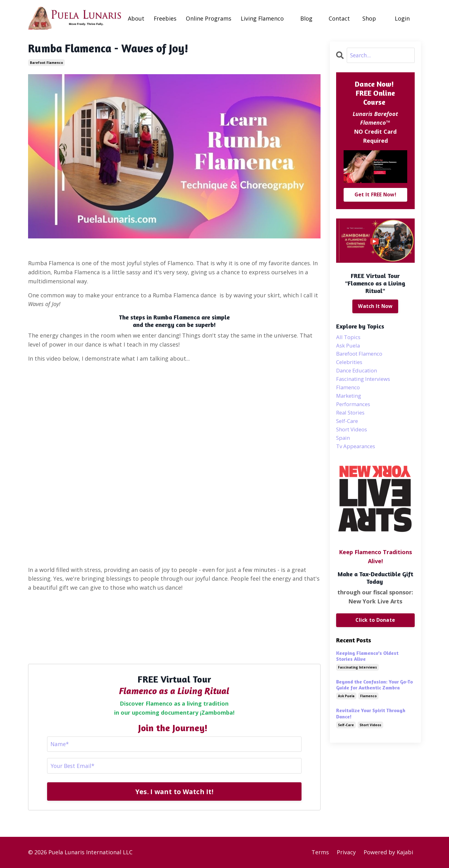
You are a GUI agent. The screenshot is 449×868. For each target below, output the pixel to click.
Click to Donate (375, 629)
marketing (350, 400)
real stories (352, 419)
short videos (353, 436)
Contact (340, 18)
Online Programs (209, 18)
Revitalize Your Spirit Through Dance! (371, 722)
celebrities (351, 365)
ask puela (349, 347)
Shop (369, 18)
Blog (307, 18)
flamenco (349, 391)
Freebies (165, 18)
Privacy (346, 852)
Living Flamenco (263, 18)
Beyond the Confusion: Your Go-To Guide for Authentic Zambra (374, 693)
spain (344, 445)
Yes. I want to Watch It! (174, 791)
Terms (320, 852)
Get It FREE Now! (375, 195)
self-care (348, 428)
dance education (359, 374)
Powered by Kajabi (388, 852)
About (136, 18)
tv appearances (358, 454)
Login (403, 18)
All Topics (349, 338)
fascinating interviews (366, 383)
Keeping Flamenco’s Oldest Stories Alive (367, 664)
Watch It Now (375, 306)
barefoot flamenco (46, 62)
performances (355, 410)
